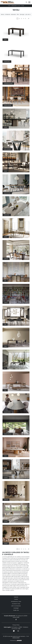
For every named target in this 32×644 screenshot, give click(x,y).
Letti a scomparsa (16, 606)
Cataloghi (16, 608)
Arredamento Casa (16, 6)
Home (9, 6)
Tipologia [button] (22, 14)
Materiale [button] (13, 14)
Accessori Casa (16, 604)
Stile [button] (18, 14)
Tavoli (23, 6)
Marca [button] (3, 14)
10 (29, 19)
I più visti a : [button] (28, 14)
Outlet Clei (16, 610)
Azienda (16, 597)
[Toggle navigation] (29, 2)
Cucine (16, 599)
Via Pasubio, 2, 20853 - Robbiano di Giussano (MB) (16, 628)
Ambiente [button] (8, 14)
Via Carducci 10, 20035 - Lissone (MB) (16, 617)
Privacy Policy (16, 625)
